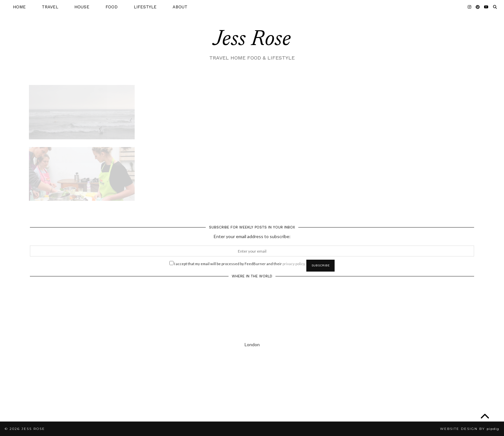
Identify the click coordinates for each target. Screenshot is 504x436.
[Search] (495, 7)
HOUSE (82, 7)
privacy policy (294, 264)
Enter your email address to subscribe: (252, 236)
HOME (19, 7)
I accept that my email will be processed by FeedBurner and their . (237, 263)
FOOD (112, 7)
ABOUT (180, 7)
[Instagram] (469, 7)
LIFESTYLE (145, 7)
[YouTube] (486, 7)
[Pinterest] (478, 7)
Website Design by (470, 429)
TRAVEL (50, 7)
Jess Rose (252, 40)
